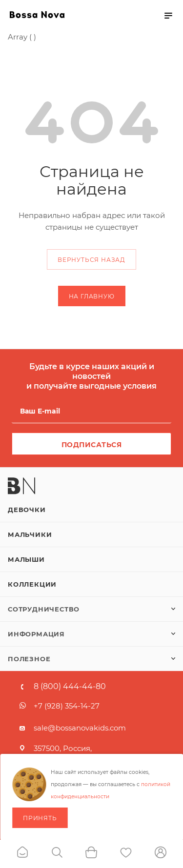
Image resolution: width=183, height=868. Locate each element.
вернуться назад (91, 260)
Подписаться (92, 445)
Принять (40, 818)
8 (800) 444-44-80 (70, 687)
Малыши (26, 559)
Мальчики (30, 534)
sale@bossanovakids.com (80, 728)
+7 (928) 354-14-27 (67, 706)
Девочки (27, 510)
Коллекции (32, 584)
